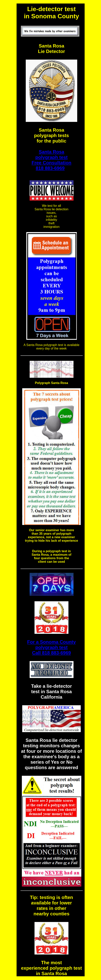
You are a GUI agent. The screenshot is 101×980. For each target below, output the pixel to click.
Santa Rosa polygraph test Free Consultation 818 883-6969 (51, 160)
